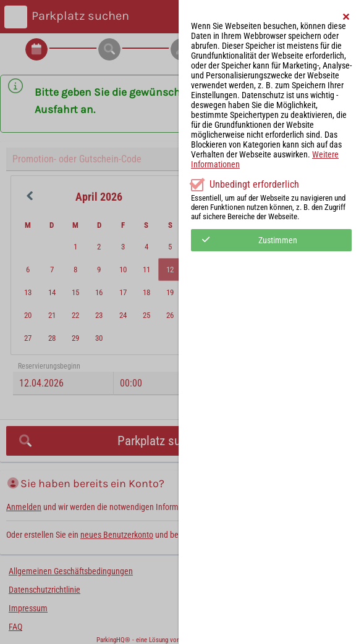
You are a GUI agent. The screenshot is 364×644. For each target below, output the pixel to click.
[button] (347, 17)
